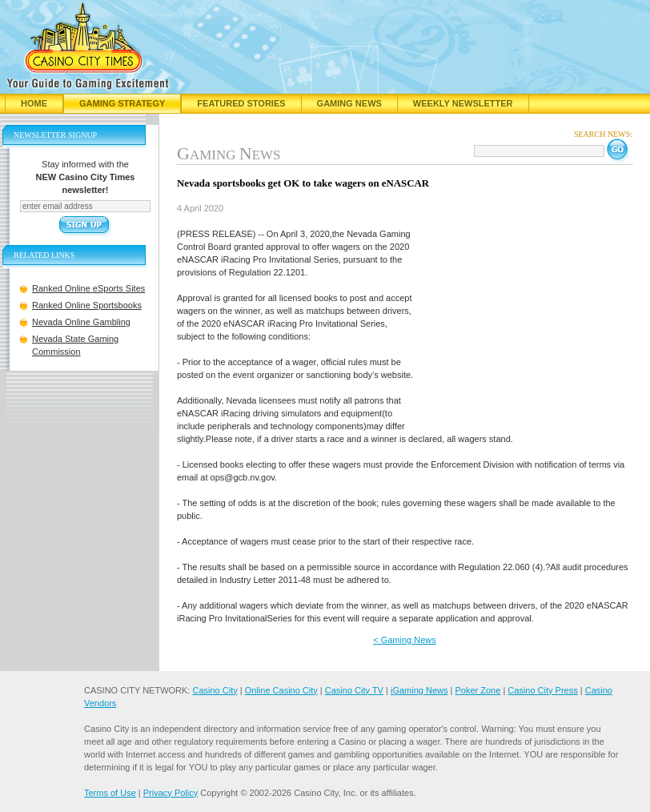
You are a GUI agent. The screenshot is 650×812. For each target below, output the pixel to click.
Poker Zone (477, 690)
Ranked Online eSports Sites (88, 288)
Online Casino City (281, 690)
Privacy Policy (171, 793)
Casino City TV (354, 690)
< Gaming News (405, 640)
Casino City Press (542, 690)
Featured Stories (241, 103)
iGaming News (419, 690)
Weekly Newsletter (463, 103)
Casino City (215, 690)
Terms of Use (110, 793)
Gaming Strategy (122, 103)
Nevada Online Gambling (81, 322)
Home (34, 103)
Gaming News (349, 103)
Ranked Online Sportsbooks (87, 305)
